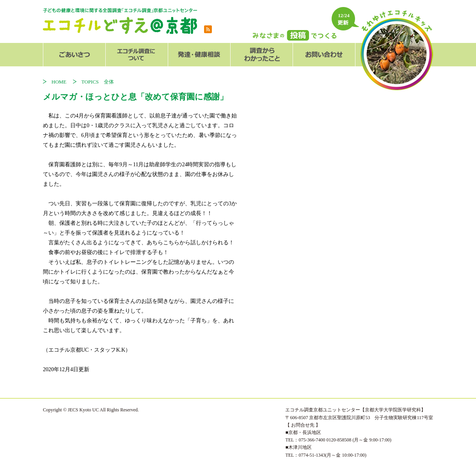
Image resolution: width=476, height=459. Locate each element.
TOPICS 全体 (98, 82)
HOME (61, 82)
